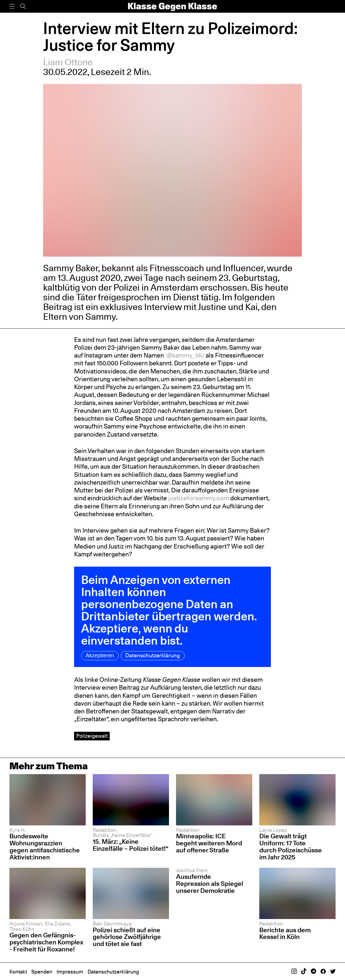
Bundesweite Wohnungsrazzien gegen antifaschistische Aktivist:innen (45, 847)
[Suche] (23, 6)
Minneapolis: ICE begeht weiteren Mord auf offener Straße (209, 843)
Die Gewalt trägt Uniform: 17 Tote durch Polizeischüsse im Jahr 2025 (291, 847)
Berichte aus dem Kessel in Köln (285, 933)
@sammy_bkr (185, 355)
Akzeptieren (100, 655)
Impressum (70, 972)
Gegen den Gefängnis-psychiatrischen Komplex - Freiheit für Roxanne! (46, 942)
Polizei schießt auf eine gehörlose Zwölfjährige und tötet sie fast (127, 937)
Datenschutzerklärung (153, 655)
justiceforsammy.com (198, 498)
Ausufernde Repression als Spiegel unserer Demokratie (210, 884)
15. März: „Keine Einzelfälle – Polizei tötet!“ (131, 845)
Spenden (42, 972)
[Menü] (12, 6)
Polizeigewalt (92, 736)
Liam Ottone (68, 62)
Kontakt (18, 972)
